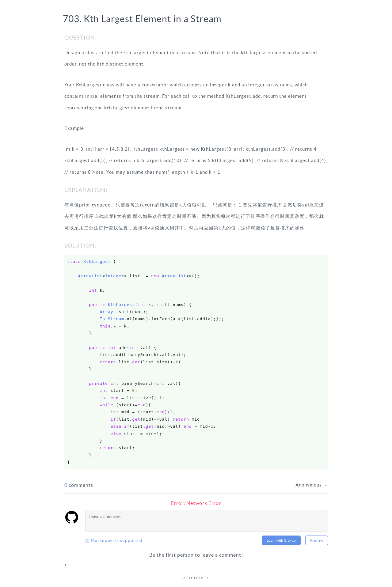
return (196, 578)
